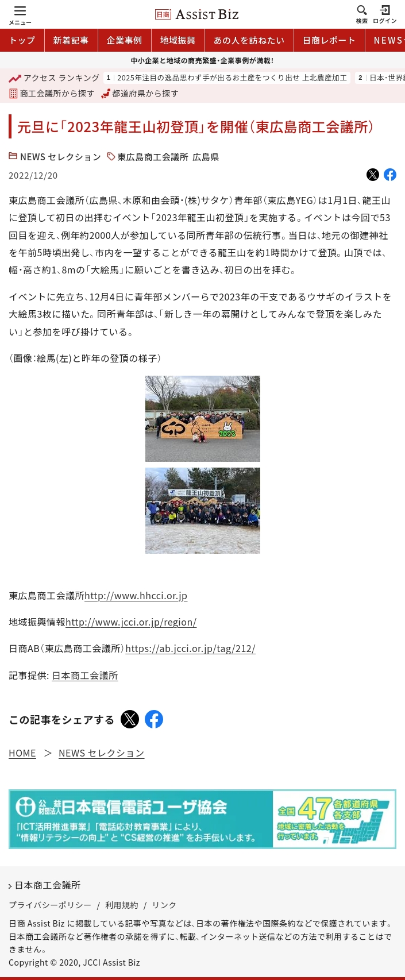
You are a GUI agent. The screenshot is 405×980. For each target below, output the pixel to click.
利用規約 (122, 905)
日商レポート (329, 40)
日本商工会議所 (85, 675)
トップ (22, 40)
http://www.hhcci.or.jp (136, 595)
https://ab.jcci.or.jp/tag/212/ (190, 648)
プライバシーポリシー (50, 905)
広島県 (206, 157)
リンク (164, 905)
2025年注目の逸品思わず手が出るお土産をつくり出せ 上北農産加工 (232, 78)
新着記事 (71, 40)
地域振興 (178, 40)
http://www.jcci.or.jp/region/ (131, 622)
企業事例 (125, 40)
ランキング (54, 78)
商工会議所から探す (52, 93)
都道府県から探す (140, 93)
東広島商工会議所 (153, 157)
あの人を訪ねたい (249, 40)
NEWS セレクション (61, 157)
